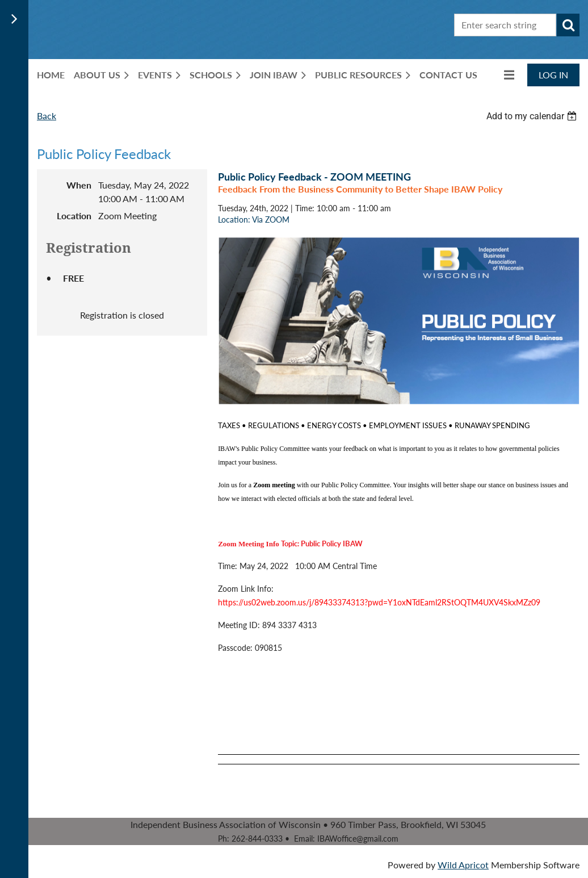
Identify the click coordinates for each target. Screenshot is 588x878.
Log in (553, 75)
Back (47, 116)
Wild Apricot (463, 865)
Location (74, 216)
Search (568, 25)
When (79, 185)
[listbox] (533, 116)
